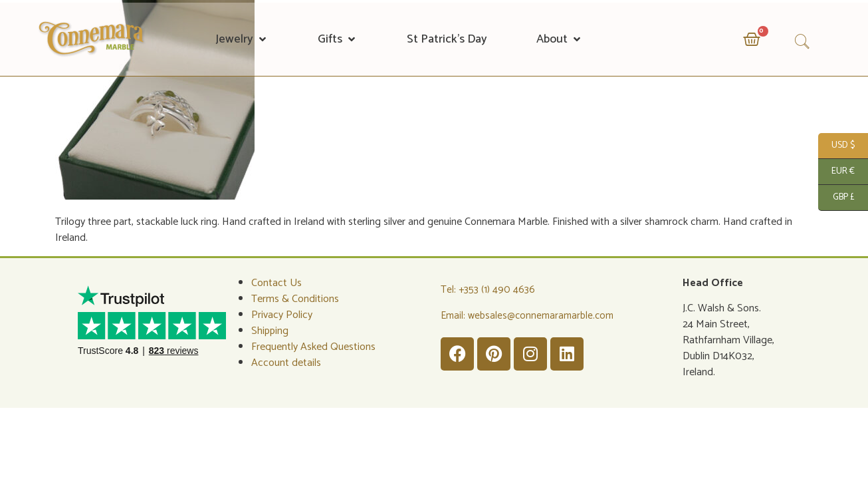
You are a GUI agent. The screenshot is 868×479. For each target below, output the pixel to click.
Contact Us (276, 283)
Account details (286, 363)
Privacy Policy (282, 315)
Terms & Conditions (295, 299)
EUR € (836, 172)
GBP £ (836, 198)
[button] (242, 39)
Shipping (270, 331)
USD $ (836, 146)
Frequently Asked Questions (313, 347)
